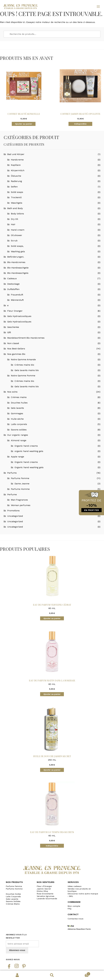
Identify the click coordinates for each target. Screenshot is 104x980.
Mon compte (17, 975)
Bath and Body (15, 208)
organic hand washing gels (29, 451)
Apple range (17, 457)
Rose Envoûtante (45, 894)
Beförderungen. (16, 257)
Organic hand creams (26, 446)
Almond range (19, 440)
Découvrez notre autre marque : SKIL (83, 895)
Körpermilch (18, 170)
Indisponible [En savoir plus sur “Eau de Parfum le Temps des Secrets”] (52, 846)
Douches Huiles (13, 894)
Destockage (13, 284)
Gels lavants (17, 408)
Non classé (13, 343)
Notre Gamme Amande (23, 359)
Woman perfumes (21, 505)
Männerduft (17, 300)
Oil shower (16, 235)
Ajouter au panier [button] (24, 124)
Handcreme (17, 160)
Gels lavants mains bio (27, 370)
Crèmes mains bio (24, 365)
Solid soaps (17, 192)
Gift (9, 332)
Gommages (17, 413)
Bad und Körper (16, 154)
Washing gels (18, 251)
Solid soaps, (17, 246)
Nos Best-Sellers (16, 349)
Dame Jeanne (22, 484)
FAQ (69, 909)
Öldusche (16, 176)
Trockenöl (16, 197)
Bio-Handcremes (16, 262)
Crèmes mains (19, 397)
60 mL (52, 585)
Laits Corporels (13, 896)
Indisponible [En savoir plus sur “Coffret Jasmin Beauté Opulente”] (80, 124)
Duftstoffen (13, 289)
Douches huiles (19, 403)
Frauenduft (17, 295)
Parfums (12, 473)
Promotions (13, 511)
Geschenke (13, 327)
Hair (13, 224)
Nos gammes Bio (16, 354)
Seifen (14, 187)
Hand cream (18, 230)
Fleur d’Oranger (44, 886)
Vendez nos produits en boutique (79, 890)
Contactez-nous (75, 919)
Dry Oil (14, 219)
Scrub (14, 241)
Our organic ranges (18, 435)
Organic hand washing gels (29, 467)
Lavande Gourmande (47, 899)
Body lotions (17, 214)
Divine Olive (42, 891)
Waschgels (17, 203)
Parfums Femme (20, 478)
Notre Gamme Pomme (23, 376)
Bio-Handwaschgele (18, 268)
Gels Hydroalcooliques (19, 316)
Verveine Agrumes (45, 896)
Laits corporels (19, 424)
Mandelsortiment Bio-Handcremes (26, 338)
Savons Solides (13, 901)
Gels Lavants (12, 899)
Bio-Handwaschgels (18, 273)
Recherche (52, 975)
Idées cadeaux (75, 886)
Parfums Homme (20, 489)
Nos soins (12, 392)
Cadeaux (12, 278)
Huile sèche (17, 419)
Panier (80, 973)
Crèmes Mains (13, 904)
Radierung (16, 181)
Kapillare (16, 165)
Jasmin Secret (44, 889)
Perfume (12, 494)
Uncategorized (15, 516)
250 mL (52, 736)
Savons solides (19, 430)
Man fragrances (19, 500)
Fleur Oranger (15, 311)
